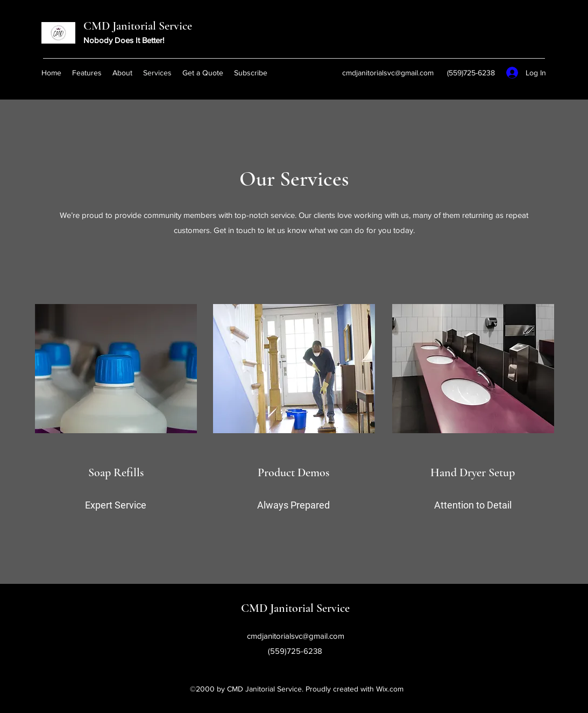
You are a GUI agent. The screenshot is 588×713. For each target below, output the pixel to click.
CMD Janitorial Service (138, 26)
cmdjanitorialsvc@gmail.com (388, 73)
